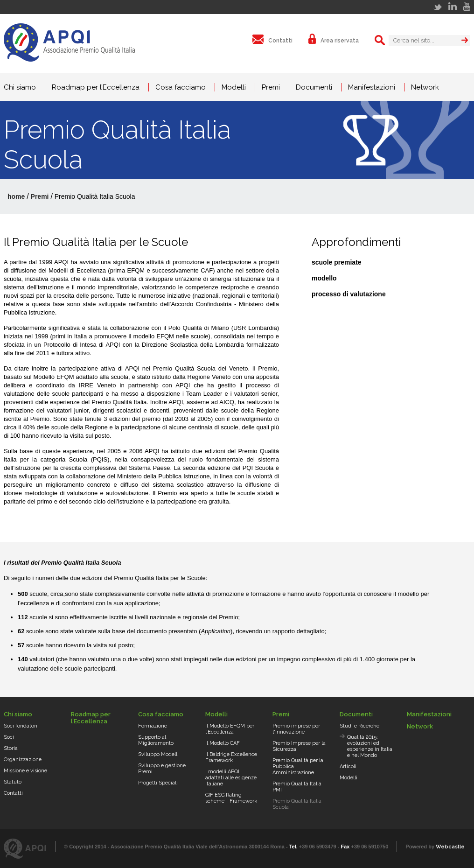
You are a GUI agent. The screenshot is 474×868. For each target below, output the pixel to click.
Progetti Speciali (158, 783)
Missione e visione (25, 771)
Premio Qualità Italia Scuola (297, 804)
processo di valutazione (349, 294)
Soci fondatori (21, 726)
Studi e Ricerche (359, 726)
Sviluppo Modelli (158, 754)
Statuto (13, 782)
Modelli (234, 87)
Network (425, 87)
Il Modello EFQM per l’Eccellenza (230, 729)
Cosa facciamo (181, 87)
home (16, 196)
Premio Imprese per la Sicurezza (299, 746)
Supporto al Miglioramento (156, 740)
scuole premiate (337, 262)
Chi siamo (20, 87)
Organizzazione (23, 759)
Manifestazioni (372, 87)
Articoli (348, 766)
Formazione (153, 726)
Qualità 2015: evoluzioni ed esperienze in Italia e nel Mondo (370, 746)
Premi (271, 87)
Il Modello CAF (223, 743)
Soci (9, 737)
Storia (11, 748)
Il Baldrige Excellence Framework (231, 757)
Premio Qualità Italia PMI (297, 787)
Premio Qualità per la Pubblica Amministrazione (298, 766)
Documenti (314, 87)
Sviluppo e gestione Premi (162, 769)
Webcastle (450, 847)
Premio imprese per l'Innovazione (296, 729)
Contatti (13, 793)
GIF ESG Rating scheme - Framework (231, 798)
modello (324, 278)
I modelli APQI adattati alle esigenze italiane (231, 778)
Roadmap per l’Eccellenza (96, 87)
